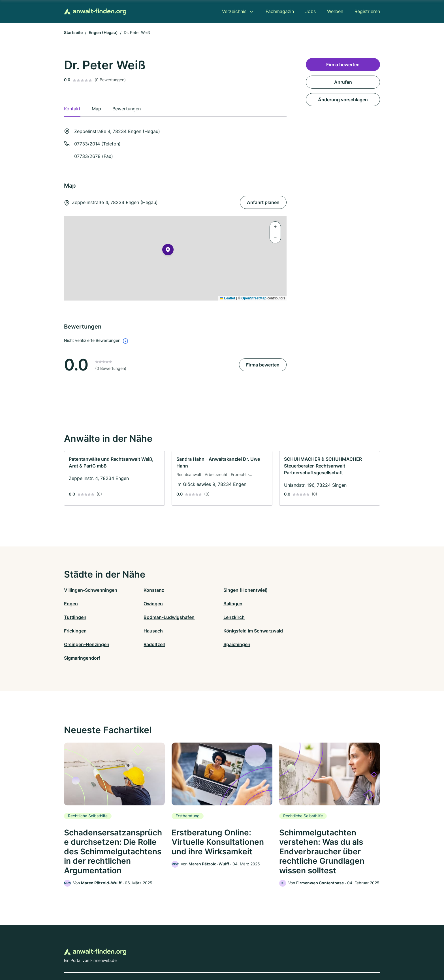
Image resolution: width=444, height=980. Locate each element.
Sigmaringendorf (319, 631)
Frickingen (154, 617)
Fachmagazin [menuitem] (280, 11)
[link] (114, 478)
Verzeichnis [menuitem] (234, 11)
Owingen (74, 604)
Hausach (232, 617)
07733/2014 (87, 144)
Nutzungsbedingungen (245, 955)
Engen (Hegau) (103, 32)
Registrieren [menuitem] (367, 11)
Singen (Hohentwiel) (244, 590)
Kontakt (152, 955)
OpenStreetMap (254, 298)
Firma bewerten (263, 365)
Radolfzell (154, 631)
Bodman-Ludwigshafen (326, 604)
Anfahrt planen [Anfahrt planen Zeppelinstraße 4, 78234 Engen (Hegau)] (263, 202)
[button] (168, 251)
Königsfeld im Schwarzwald (331, 617)
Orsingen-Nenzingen (87, 631)
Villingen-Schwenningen (91, 590)
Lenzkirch (75, 617)
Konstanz (153, 590)
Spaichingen (235, 631)
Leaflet (227, 298)
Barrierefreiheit (205, 955)
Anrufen (343, 82)
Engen (308, 590)
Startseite (73, 32)
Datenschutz (175, 955)
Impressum (293, 955)
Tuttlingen (233, 604)
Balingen (152, 604)
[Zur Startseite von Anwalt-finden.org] (95, 11)
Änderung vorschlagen (343, 100)
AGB (275, 955)
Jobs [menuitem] (310, 11)
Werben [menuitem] (335, 11)
